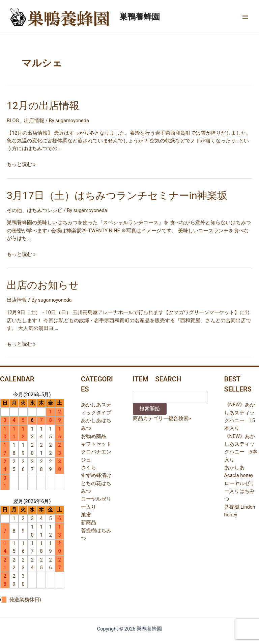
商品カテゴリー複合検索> (162, 418)
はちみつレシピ (45, 210)
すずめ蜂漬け (96, 475)
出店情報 (34, 121)
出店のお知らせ (43, 285)
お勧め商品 (94, 436)
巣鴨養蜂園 (140, 17)
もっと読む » (21, 164)
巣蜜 (86, 515)
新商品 (89, 522)
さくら (89, 468)
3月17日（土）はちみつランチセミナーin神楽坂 (117, 195)
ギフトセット (96, 444)
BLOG (13, 121)
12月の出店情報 (43, 106)
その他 (14, 210)
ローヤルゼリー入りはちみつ (239, 491)
